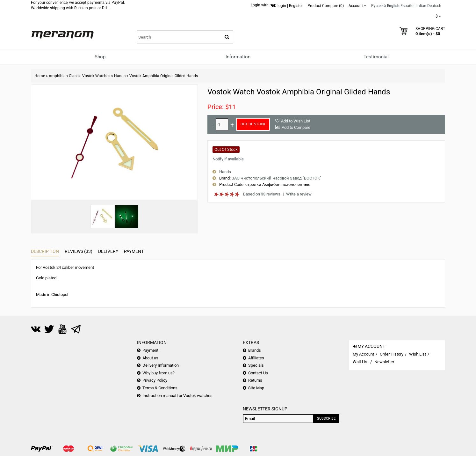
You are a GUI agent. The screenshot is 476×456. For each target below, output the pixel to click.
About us (150, 358)
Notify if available (228, 159)
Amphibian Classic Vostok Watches (79, 76)
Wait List (361, 362)
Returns (255, 380)
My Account (363, 354)
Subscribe (326, 419)
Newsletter (384, 362)
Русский (379, 6)
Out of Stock (253, 124)
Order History (392, 354)
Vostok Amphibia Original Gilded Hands (164, 76)
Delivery (108, 251)
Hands (120, 76)
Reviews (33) (79, 251)
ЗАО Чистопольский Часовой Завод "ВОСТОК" (276, 178)
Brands (255, 350)
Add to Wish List (296, 121)
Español (407, 6)
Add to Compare (296, 127)
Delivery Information (161, 365)
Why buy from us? (159, 373)
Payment (134, 251)
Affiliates (256, 358)
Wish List (418, 354)
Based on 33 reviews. (262, 194)
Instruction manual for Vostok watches (177, 396)
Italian (421, 6)
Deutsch (434, 6)
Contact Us (258, 373)
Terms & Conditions (160, 388)
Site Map (256, 388)
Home (40, 76)
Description (45, 251)
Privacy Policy (155, 380)
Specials (256, 365)
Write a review (299, 194)
